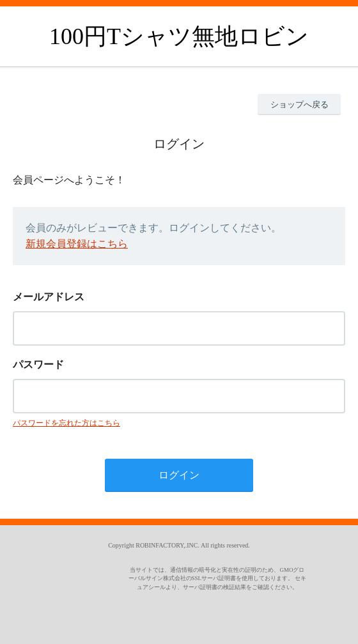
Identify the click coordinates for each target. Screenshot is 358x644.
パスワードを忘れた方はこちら (66, 423)
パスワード (38, 364)
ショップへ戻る (300, 104)
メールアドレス (49, 297)
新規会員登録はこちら (77, 244)
